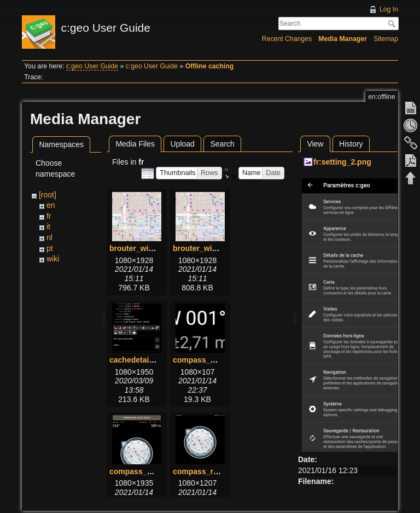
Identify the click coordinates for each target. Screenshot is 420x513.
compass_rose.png (208, 471)
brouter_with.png (141, 248)
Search (393, 24)
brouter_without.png (210, 248)
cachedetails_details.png (155, 360)
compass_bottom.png (212, 360)
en (51, 205)
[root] (48, 195)
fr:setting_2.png (342, 162)
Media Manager (343, 39)
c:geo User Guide (92, 66)
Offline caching (209, 66)
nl (49, 237)
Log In (389, 9)
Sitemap (386, 39)
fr (49, 216)
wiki (53, 259)
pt (50, 248)
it (48, 226)
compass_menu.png (146, 471)
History (351, 144)
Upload (183, 144)
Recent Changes (287, 39)
